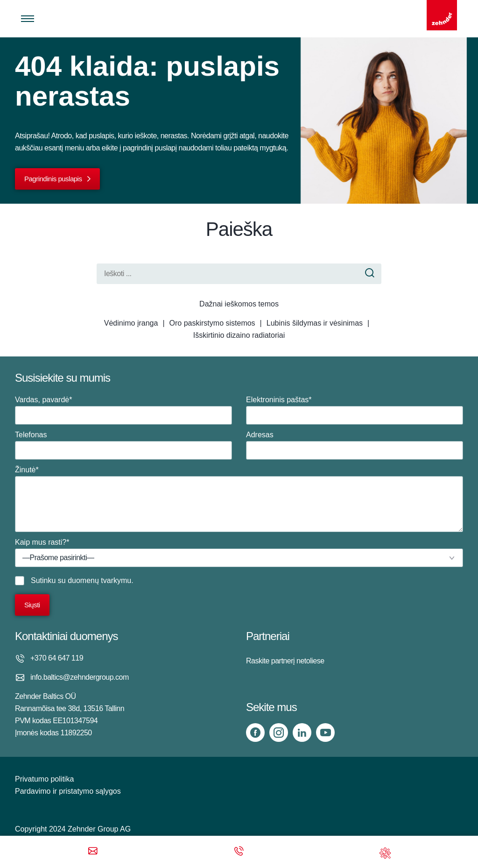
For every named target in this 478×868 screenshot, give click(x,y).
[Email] (93, 852)
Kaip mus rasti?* (239, 553)
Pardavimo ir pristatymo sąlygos (68, 791)
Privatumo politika (44, 779)
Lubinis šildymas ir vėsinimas (315, 323)
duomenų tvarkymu (99, 580)
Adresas (355, 445)
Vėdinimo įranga (131, 323)
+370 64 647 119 (57, 658)
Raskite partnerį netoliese (285, 661)
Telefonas (123, 445)
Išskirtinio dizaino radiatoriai (239, 335)
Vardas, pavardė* (123, 410)
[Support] (385, 852)
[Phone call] (239, 852)
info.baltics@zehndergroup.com (80, 677)
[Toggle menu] (28, 19)
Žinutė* (239, 499)
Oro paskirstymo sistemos (212, 323)
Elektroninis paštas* (355, 410)
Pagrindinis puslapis (53, 179)
